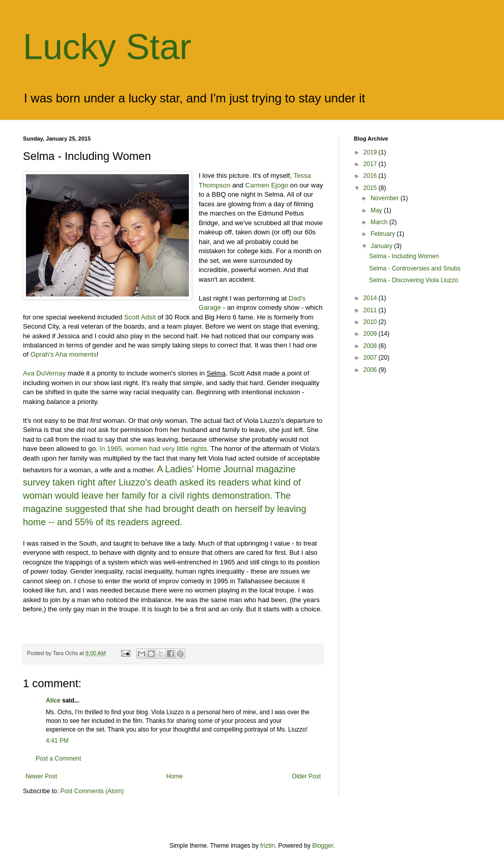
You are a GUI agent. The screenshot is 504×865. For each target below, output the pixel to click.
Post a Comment (58, 759)
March (380, 222)
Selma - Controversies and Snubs (415, 268)
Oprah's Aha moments (64, 354)
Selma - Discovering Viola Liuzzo (414, 280)
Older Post (306, 776)
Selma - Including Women (404, 256)
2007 (371, 358)
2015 (371, 188)
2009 (371, 334)
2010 (371, 322)
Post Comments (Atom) (92, 791)
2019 (371, 152)
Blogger (323, 846)
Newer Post (41, 776)
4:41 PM (57, 741)
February (384, 234)
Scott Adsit (140, 317)
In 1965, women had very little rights (153, 449)
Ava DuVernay (44, 373)
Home (175, 776)
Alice (53, 700)
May (377, 210)
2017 (371, 164)
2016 (371, 176)
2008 (371, 346)
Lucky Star (107, 47)
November (386, 198)
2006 (371, 370)
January (382, 246)
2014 (371, 298)
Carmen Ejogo (267, 185)
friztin (268, 846)
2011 (371, 310)
